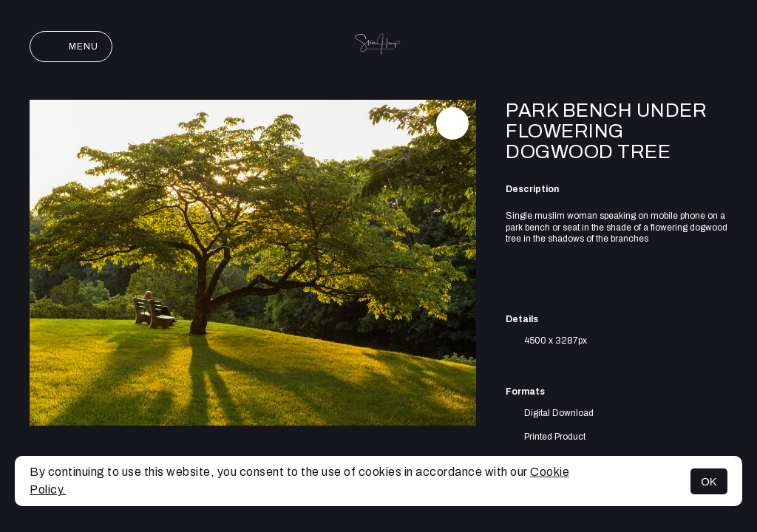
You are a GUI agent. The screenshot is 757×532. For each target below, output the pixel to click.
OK (709, 481)
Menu (71, 47)
